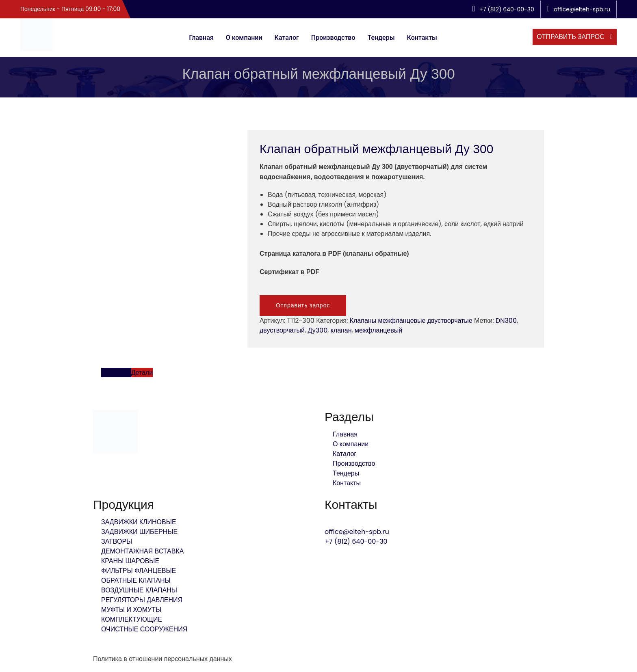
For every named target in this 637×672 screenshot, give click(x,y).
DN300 (506, 321)
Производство (333, 38)
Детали (142, 373)
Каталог (287, 38)
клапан (341, 330)
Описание (116, 373)
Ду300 (318, 330)
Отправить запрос (303, 305)
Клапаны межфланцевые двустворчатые (411, 321)
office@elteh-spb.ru (357, 532)
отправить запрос (571, 37)
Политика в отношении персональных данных (162, 659)
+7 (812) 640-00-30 (356, 541)
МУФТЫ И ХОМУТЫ (131, 610)
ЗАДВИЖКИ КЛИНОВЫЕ (139, 522)
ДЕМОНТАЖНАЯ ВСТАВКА (142, 551)
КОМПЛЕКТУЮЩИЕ (132, 619)
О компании (244, 38)
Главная (201, 38)
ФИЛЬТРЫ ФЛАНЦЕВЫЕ (139, 571)
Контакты (422, 38)
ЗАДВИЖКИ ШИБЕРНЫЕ (139, 532)
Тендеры (381, 38)
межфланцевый (378, 330)
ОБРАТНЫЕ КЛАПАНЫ (136, 580)
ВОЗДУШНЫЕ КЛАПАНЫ (139, 590)
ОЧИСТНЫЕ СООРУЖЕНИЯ (144, 629)
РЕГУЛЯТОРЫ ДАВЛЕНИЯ (142, 600)
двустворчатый (282, 330)
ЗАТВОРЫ (117, 541)
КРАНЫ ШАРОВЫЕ (130, 561)
